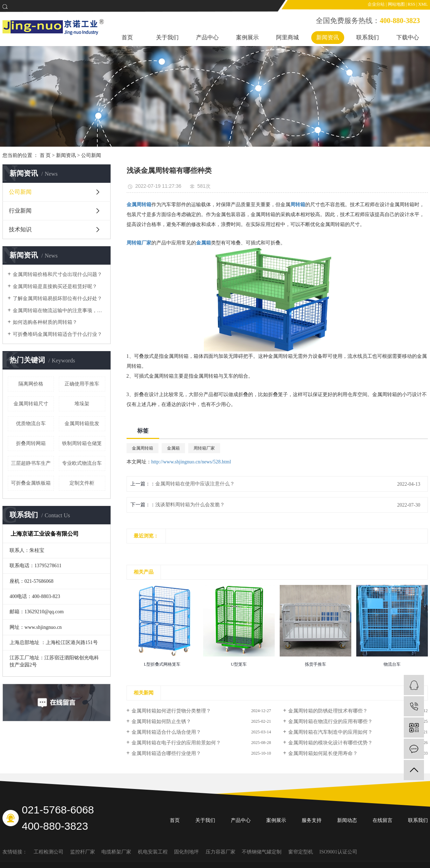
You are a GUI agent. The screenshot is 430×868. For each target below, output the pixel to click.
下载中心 (408, 37)
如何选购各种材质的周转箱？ (45, 322)
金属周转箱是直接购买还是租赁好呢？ (55, 286)
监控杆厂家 (83, 852)
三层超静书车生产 (31, 463)
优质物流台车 (31, 424)
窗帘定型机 (301, 852)
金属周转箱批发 (82, 424)
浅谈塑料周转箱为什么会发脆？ (190, 505)
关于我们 (167, 37)
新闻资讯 (328, 37)
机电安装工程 (153, 852)
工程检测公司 (49, 852)
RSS (411, 4)
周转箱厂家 (204, 448)
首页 (127, 37)
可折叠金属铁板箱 (31, 483)
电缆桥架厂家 (117, 852)
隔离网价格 (31, 384)
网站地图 (396, 4)
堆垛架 (82, 404)
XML (423, 4)
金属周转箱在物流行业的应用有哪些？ (330, 722)
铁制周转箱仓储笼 (82, 443)
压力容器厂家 (221, 852)
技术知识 (20, 229)
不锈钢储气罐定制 (262, 852)
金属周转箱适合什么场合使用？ (166, 732)
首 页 (45, 155)
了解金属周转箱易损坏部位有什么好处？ (57, 298)
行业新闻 (20, 211)
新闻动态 (347, 820)
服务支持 (312, 820)
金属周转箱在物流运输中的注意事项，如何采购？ (59, 311)
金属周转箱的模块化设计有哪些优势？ (330, 743)
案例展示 (247, 37)
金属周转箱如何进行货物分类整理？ (171, 711)
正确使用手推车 (82, 384)
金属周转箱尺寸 (31, 404)
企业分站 (376, 4)
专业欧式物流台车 (82, 463)
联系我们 (368, 37)
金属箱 (173, 448)
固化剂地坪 (187, 852)
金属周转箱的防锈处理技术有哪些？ (328, 711)
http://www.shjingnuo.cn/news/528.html (191, 462)
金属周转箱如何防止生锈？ (161, 722)
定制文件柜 (82, 483)
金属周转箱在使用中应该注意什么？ (195, 484)
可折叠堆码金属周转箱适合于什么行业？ (57, 334)
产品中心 (207, 37)
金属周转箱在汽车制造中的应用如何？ (330, 732)
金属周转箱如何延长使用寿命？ (323, 753)
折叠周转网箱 (31, 443)
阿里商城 (287, 37)
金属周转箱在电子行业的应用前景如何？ (176, 743)
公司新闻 (91, 155)
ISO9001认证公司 (338, 852)
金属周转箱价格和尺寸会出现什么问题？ (57, 274)
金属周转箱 (143, 448)
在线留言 (382, 820)
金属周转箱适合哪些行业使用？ (166, 753)
